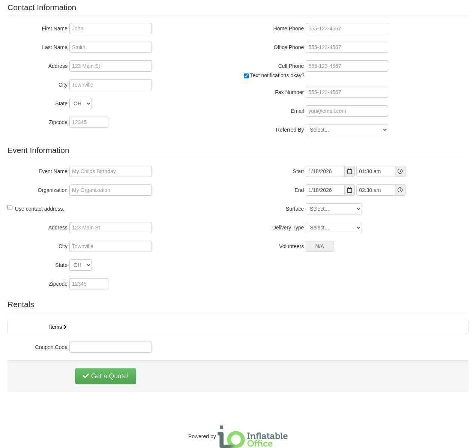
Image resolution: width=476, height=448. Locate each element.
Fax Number (289, 92)
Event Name (53, 171)
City (63, 85)
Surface (295, 209)
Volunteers (291, 246)
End (299, 190)
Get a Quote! (106, 376)
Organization (53, 190)
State (61, 103)
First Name (55, 28)
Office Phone (289, 47)
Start (299, 171)
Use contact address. (36, 208)
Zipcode (58, 122)
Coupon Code (51, 347)
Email (297, 111)
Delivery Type (288, 228)
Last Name (55, 47)
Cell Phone (291, 66)
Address (58, 66)
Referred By (290, 130)
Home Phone (289, 28)
